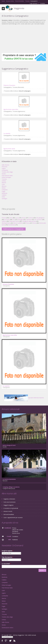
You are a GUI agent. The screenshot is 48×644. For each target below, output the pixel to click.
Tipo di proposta (8, 557)
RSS (14, 641)
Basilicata (4, 193)
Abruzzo (4, 186)
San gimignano (40, 218)
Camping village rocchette (11, 487)
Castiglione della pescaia (29, 221)
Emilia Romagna (6, 177)
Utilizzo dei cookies (18, 530)
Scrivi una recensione (9, 502)
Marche (4, 183)
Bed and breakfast (9, 514)
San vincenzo (38, 219)
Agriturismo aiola (9, 149)
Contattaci (42, 3)
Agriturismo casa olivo (11, 109)
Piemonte (5, 167)
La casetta (7, 133)
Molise (4, 188)
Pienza (34, 223)
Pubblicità (15, 540)
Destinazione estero (8, 628)
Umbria (4, 181)
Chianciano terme (14, 221)
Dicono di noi (16, 533)
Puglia (3, 191)
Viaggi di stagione (8, 505)
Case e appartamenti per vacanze (13, 518)
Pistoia (28, 223)
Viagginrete (19, 8)
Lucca (17, 218)
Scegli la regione (8, 551)
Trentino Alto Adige (7, 172)
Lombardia (5, 170)
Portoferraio (12, 225)
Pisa (14, 219)
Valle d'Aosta (5, 165)
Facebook (2, 641)
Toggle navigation (3, 9)
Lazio (3, 184)
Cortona (31, 218)
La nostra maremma (9, 479)
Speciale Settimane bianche (24, 398)
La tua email (6, 564)
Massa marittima (18, 223)
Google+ (6, 641)
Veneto (4, 174)
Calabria (4, 195)
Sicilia (3, 197)
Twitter (10, 641)
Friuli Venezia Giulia (7, 176)
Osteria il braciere (9, 85)
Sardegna (4, 199)
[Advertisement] (24, 39)
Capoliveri (29, 219)
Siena (11, 218)
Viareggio (20, 219)
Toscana (4, 179)
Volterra (4, 221)
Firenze (4, 218)
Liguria (4, 168)
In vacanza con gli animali (11, 508)
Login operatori (34, 3)
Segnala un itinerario (9, 499)
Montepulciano (6, 223)
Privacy (14, 528)
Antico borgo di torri (9, 445)
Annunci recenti (8, 511)
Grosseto (7, 219)
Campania (5, 190)
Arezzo (24, 218)
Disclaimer (15, 531)
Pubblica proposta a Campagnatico (13, 229)
